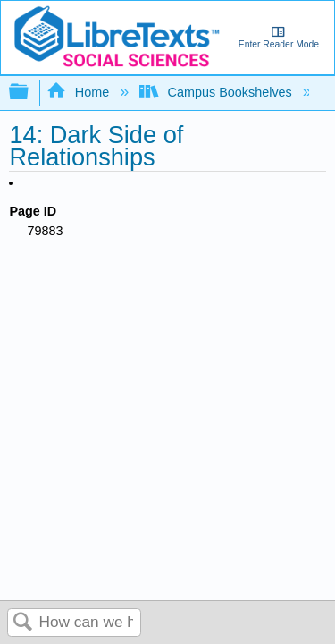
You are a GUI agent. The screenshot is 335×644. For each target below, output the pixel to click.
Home (80, 92)
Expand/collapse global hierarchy (30, 93)
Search (23, 623)
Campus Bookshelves (218, 92)
